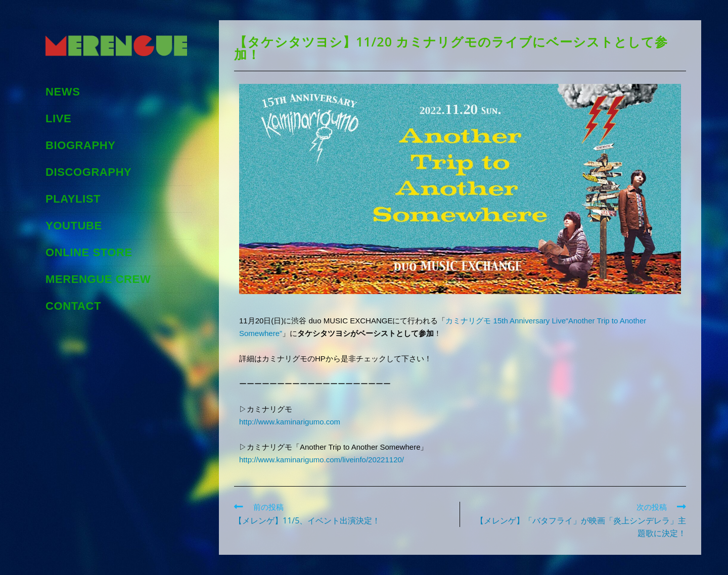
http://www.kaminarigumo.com (290, 422)
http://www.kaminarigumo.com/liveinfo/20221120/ (322, 460)
